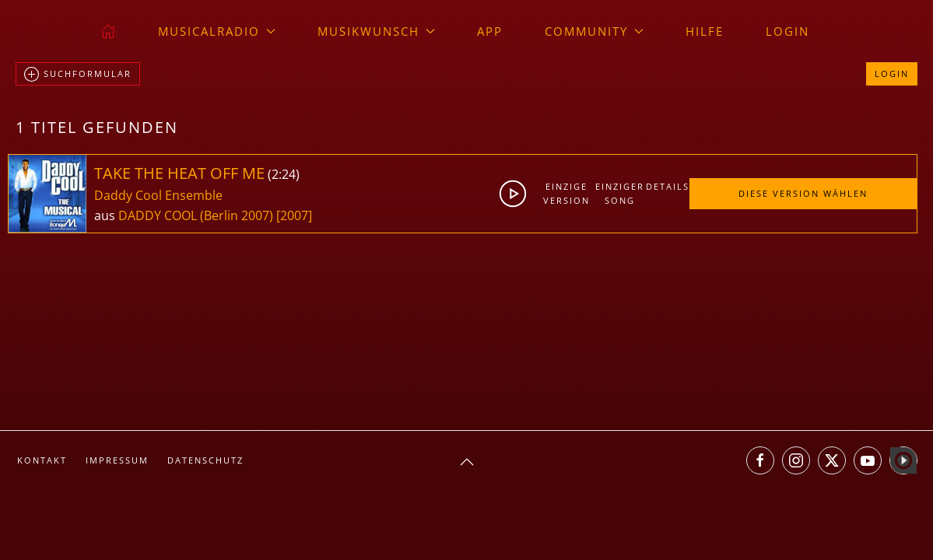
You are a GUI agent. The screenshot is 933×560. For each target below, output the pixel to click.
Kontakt (42, 460)
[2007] (294, 215)
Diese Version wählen (803, 193)
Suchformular (78, 75)
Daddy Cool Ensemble (158, 195)
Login (787, 31)
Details (668, 186)
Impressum (117, 460)
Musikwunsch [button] (376, 31)
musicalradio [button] (217, 31)
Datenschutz (205, 460)
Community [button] (594, 31)
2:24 (284, 174)
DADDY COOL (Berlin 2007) (196, 215)
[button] (467, 462)
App (490, 31)
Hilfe (705, 31)
